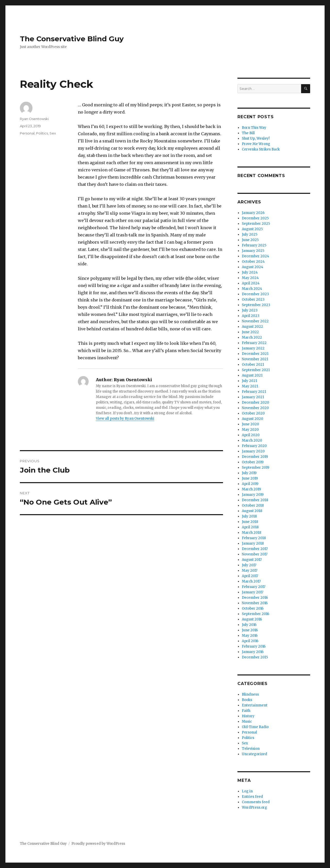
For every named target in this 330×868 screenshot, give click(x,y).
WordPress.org (254, 807)
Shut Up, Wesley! (256, 138)
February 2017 (254, 587)
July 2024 (250, 272)
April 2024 (251, 283)
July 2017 (249, 565)
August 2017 (252, 560)
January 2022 (253, 348)
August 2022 (252, 327)
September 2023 (256, 305)
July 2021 (249, 381)
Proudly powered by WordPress (98, 844)
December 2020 (255, 403)
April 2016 (250, 641)
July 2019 (249, 473)
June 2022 (250, 332)
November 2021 (255, 359)
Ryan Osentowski (34, 119)
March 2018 (251, 533)
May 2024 (250, 278)
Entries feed (252, 797)
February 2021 (254, 392)
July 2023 (250, 310)
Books (247, 700)
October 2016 (253, 608)
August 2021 (252, 375)
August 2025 (252, 229)
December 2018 (255, 500)
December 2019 (255, 457)
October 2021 (253, 365)
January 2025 (253, 251)
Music (247, 722)
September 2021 (256, 370)
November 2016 (255, 603)
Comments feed (256, 802)
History (248, 716)
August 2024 (253, 267)
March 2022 (252, 337)
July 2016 (249, 625)
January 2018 (253, 543)
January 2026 (253, 213)
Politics (42, 133)
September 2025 (256, 224)
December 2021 (255, 354)
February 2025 (254, 245)
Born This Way (254, 128)
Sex (53, 133)
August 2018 (252, 511)
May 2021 (250, 386)
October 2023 (253, 300)
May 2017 (250, 571)
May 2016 (250, 636)
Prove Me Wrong (256, 144)
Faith (246, 711)
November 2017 (255, 554)
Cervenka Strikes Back (261, 149)
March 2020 (252, 440)
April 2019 (250, 484)
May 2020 (250, 430)
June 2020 (250, 424)
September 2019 (255, 468)
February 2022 (254, 343)
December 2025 (255, 218)
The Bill (248, 133)
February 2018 (254, 538)
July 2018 (249, 516)
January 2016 (253, 652)
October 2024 (253, 262)
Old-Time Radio (255, 727)
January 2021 (253, 397)
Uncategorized (254, 754)
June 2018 (250, 522)
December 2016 (255, 598)
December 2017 (255, 549)
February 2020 (254, 446)
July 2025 (250, 234)
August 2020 (253, 419)
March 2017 (251, 581)
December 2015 (255, 657)
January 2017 (253, 592)
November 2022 (255, 321)
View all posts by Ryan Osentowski (125, 419)
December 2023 (255, 294)
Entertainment (255, 705)
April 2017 (250, 576)
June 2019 (250, 478)
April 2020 (251, 435)
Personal (27, 133)
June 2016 (250, 630)
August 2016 (252, 619)
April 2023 (251, 316)
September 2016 (255, 614)
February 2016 (254, 646)
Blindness (250, 694)
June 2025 (250, 240)
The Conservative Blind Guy (72, 39)
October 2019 (253, 462)
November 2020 (255, 408)
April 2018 (250, 527)
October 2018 (253, 505)
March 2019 (251, 489)
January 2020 (253, 451)
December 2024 (255, 256)
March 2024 (252, 289)
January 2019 (253, 495)
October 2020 (253, 413)
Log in (247, 791)
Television (251, 749)
